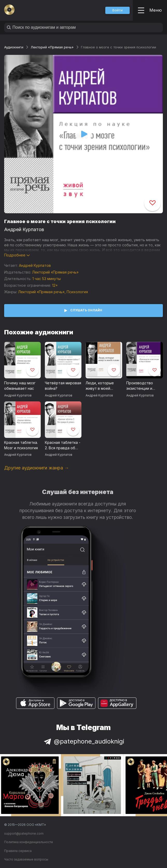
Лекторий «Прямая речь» (52, 47)
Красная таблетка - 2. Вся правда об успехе (63, 445)
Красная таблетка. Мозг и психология (21, 445)
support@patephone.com (24, 833)
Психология (77, 292)
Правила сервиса (18, 851)
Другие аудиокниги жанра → (37, 468)
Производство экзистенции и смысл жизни (140, 386)
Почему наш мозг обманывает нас (20, 386)
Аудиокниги (14, 47)
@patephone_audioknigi (83, 741)
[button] (117, 10)
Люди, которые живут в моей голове (100, 386)
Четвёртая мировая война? (63, 386)
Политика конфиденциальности (29, 842)
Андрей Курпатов (24, 229)
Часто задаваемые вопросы (26, 859)
